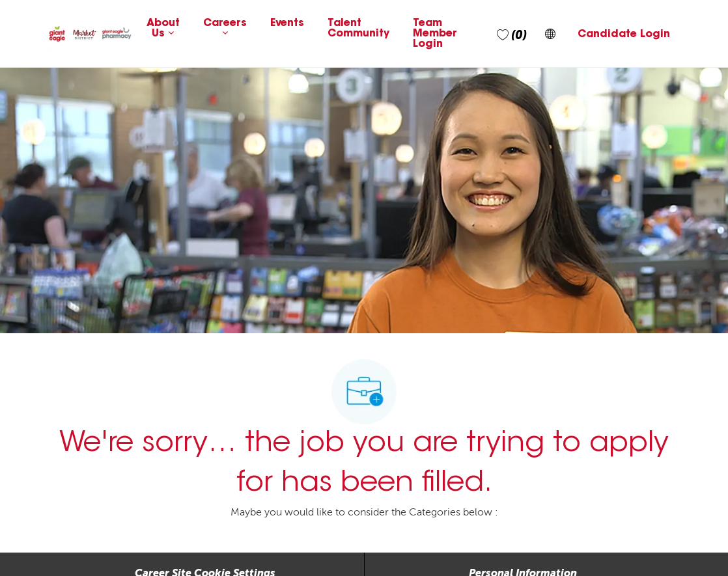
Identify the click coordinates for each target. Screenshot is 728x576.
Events (287, 23)
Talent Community (358, 29)
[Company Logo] (90, 34)
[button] (550, 34)
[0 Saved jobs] (512, 34)
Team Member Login (435, 34)
